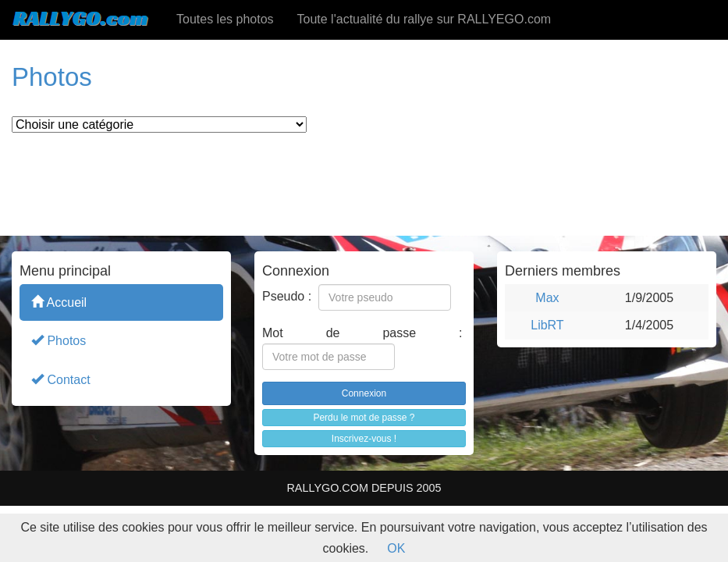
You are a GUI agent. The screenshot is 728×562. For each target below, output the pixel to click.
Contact (61, 379)
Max (547, 298)
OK (396, 548)
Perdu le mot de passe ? (364, 418)
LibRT (547, 325)
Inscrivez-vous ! (364, 439)
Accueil (59, 302)
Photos (59, 340)
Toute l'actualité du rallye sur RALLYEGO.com (424, 19)
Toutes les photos (225, 19)
